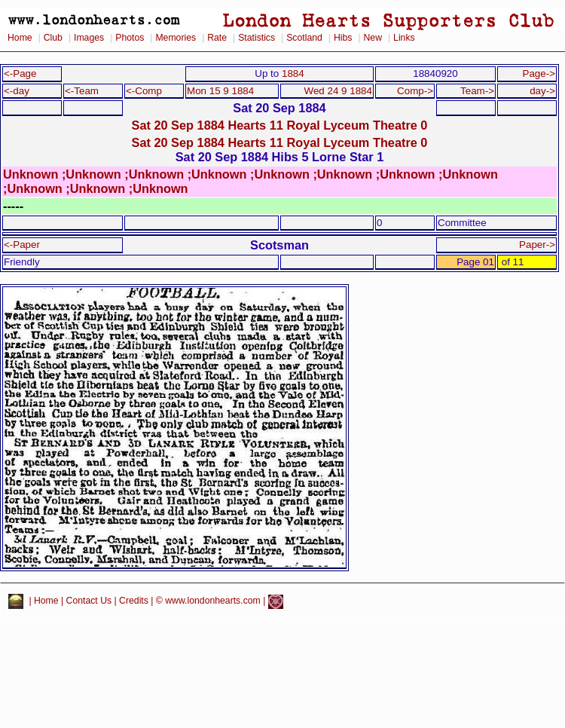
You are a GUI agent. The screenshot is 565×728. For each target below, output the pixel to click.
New (373, 38)
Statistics (257, 38)
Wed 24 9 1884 (338, 91)
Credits (134, 601)
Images (89, 38)
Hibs (343, 38)
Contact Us (89, 601)
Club (53, 38)
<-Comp (144, 91)
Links (404, 38)
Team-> (477, 91)
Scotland (304, 38)
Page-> (539, 73)
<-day (17, 91)
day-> (542, 91)
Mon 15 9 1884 (220, 91)
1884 (293, 73)
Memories (176, 38)
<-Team (82, 91)
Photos (130, 38)
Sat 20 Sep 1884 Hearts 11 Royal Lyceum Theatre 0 (280, 125)
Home (20, 38)
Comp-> (415, 91)
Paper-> (537, 245)
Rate (217, 38)
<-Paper (22, 245)
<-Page (20, 73)
